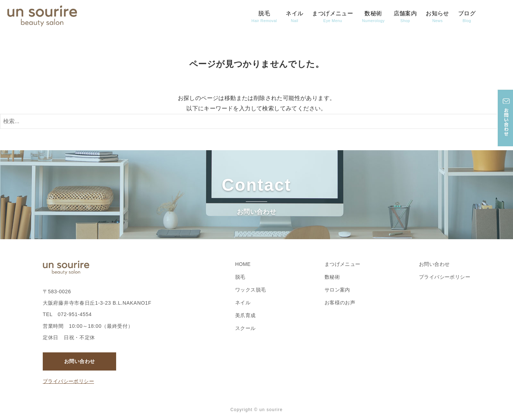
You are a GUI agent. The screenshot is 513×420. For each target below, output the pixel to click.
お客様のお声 (340, 303)
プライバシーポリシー (68, 381)
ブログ (467, 17)
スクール (245, 328)
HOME (243, 264)
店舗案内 (405, 17)
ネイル (294, 17)
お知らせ (437, 17)
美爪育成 (245, 315)
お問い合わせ (79, 361)
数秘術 (373, 17)
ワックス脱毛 (250, 290)
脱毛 (264, 17)
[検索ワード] (256, 121)
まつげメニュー (333, 17)
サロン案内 (337, 290)
